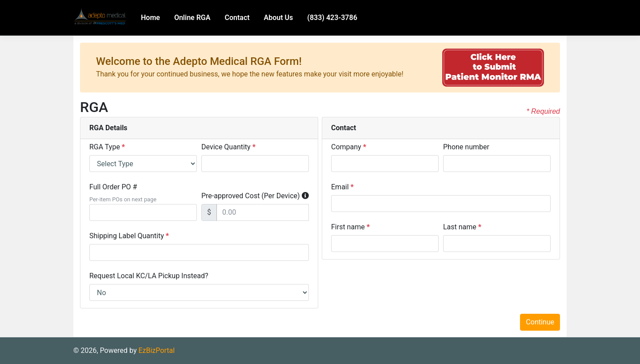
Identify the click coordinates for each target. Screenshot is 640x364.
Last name (462, 227)
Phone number (466, 147)
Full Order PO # (113, 187)
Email (342, 187)
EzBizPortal (156, 350)
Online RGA (192, 18)
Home (150, 18)
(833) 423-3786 (332, 18)
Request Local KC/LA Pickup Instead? (149, 276)
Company (349, 147)
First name (350, 227)
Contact (237, 18)
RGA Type (107, 147)
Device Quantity (228, 147)
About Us (279, 18)
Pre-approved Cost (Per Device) (251, 196)
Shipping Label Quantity (129, 236)
